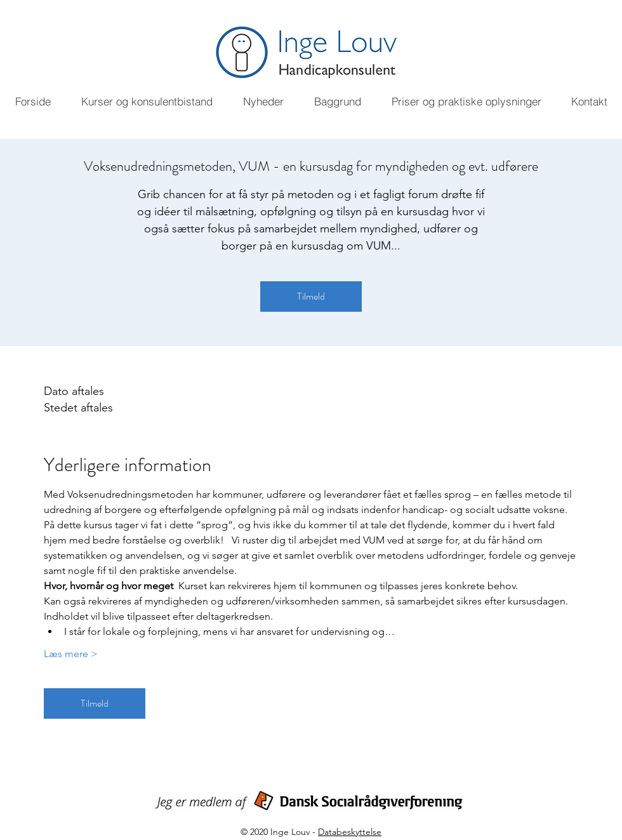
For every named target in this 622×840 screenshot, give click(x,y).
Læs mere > (71, 654)
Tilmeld (311, 296)
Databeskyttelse (350, 832)
